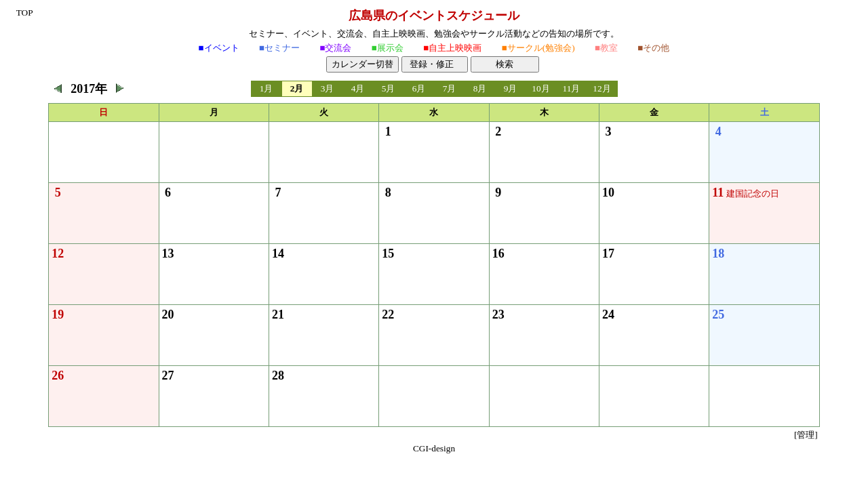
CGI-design (434, 448)
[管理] (806, 435)
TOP (25, 13)
